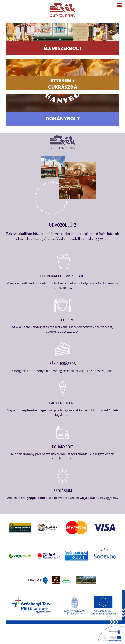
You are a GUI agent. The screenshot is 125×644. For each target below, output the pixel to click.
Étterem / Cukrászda (63, 84)
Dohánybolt (63, 118)
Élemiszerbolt (62, 48)
